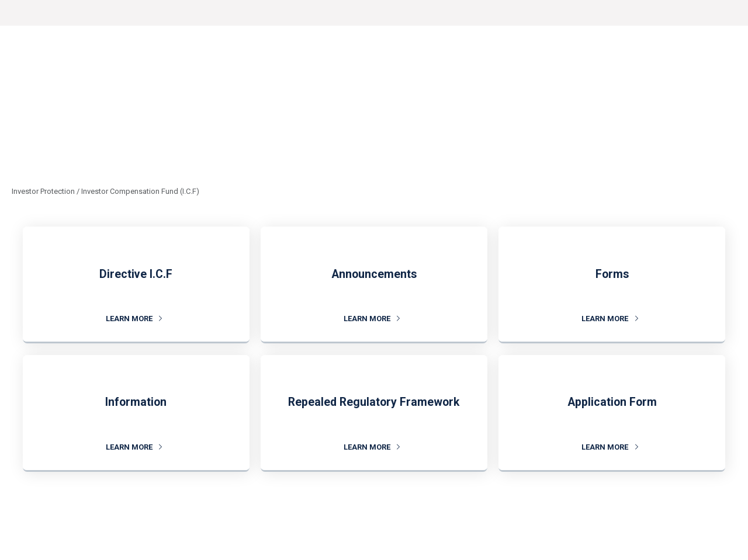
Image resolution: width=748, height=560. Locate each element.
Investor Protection (43, 191)
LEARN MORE (134, 319)
